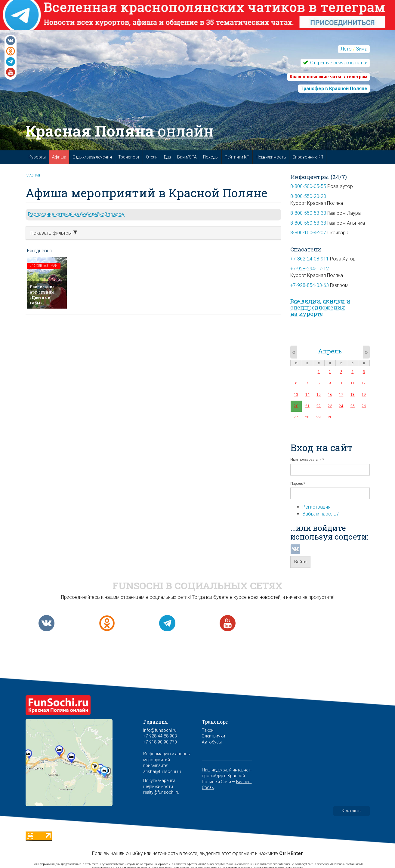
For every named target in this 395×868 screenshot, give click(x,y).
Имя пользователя (307, 460)
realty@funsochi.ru (161, 792)
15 (319, 395)
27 (296, 417)
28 (307, 417)
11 (353, 383)
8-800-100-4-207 (308, 233)
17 (341, 395)
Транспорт (129, 157)
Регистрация (316, 507)
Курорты (37, 157)
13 (296, 395)
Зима (362, 49)
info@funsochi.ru (160, 730)
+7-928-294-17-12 (310, 269)
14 (307, 395)
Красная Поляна (120, 131)
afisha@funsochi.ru (162, 771)
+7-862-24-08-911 (310, 259)
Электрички (213, 736)
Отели (152, 157)
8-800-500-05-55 (308, 186)
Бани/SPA (187, 157)
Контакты (352, 811)
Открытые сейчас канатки (338, 63)
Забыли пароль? (321, 514)
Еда (167, 157)
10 (341, 383)
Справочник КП (308, 157)
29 (319, 417)
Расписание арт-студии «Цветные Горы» (42, 295)
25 (353, 406)
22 (319, 406)
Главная (33, 175)
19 (364, 395)
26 (364, 406)
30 (330, 417)
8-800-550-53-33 (308, 213)
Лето (346, 49)
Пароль (298, 484)
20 (296, 406)
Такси (208, 730)
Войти (300, 562)
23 (330, 406)
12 (364, 383)
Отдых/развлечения (92, 157)
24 (341, 406)
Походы (211, 157)
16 (330, 395)
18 (353, 395)
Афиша (59, 157)
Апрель (330, 351)
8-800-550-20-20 (308, 196)
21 (307, 406)
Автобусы (212, 742)
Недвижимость (271, 157)
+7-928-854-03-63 (310, 285)
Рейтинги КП (237, 157)
